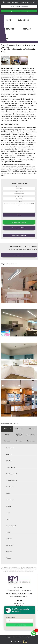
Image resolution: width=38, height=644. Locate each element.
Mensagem (19, 201)
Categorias (12, 45)
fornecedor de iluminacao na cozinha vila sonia (5, 47)
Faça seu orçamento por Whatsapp (19, 11)
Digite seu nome (19, 186)
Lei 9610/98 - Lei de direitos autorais (26, 571)
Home (8, 20)
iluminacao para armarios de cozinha (30, 45)
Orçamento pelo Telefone (19, 228)
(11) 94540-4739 (19, 606)
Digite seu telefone (19, 196)
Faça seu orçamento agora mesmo (19, 7)
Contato (27, 29)
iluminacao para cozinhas (21, 45)
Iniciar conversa (20, 625)
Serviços (10, 29)
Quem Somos (23, 20)
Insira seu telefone (11, 617)
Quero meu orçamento (19, 255)
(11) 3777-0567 (19, 603)
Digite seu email (19, 191)
